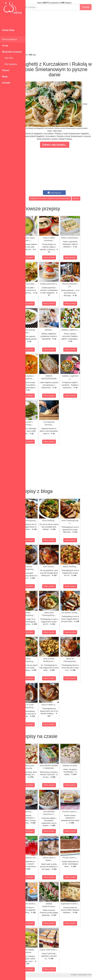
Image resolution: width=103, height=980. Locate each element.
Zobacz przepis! (37, 257)
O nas (5, 46)
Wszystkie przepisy (12, 52)
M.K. (100, 975)
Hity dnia (8, 58)
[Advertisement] (64, 32)
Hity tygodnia (10, 64)
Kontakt (6, 83)
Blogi (5, 77)
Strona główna (10, 39)
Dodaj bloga (8, 30)
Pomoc (6, 70)
